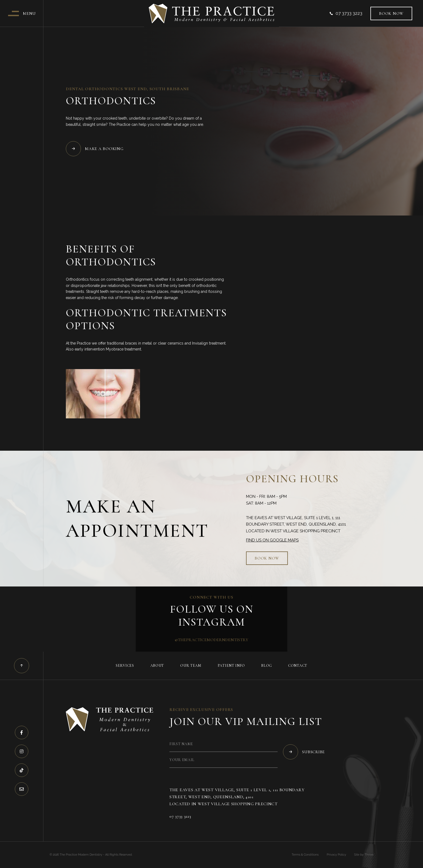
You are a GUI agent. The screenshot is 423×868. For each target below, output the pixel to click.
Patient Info (231, 666)
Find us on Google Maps (272, 540)
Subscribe (304, 752)
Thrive (369, 855)
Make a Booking (95, 149)
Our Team (191, 666)
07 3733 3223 (346, 13)
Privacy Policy (336, 855)
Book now (391, 13)
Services (125, 666)
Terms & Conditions (305, 855)
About (157, 666)
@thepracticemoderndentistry (211, 640)
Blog (267, 666)
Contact (298, 666)
